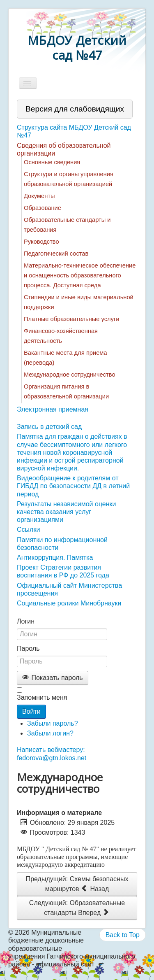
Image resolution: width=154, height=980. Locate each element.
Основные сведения (52, 162)
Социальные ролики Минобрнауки (69, 603)
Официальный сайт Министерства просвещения (69, 589)
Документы (39, 196)
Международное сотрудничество (70, 375)
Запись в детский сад (49, 427)
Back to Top (123, 935)
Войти (31, 711)
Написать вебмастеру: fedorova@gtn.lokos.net (52, 754)
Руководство (41, 242)
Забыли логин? (50, 733)
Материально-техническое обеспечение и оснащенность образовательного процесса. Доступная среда (80, 275)
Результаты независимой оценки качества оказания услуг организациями (67, 512)
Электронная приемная (53, 409)
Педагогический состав (56, 254)
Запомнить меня (42, 697)
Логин (26, 621)
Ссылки (28, 530)
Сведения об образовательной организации (64, 149)
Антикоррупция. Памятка (55, 558)
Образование (43, 208)
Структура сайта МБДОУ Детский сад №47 (74, 131)
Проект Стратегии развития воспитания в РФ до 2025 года (63, 571)
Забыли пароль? (53, 723)
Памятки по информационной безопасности (62, 544)
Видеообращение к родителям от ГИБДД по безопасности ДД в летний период (73, 486)
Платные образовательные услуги (71, 319)
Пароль (28, 648)
